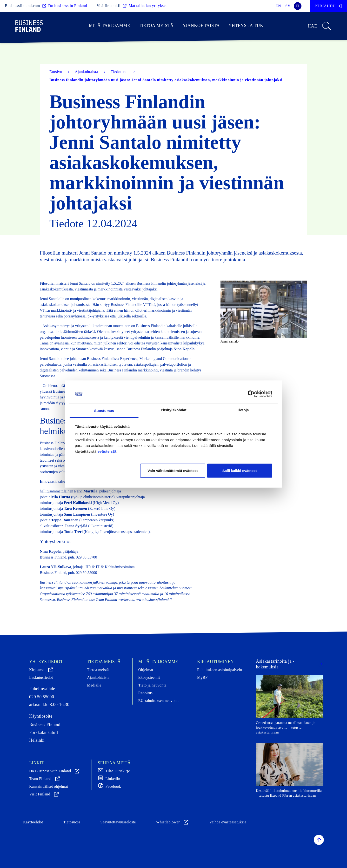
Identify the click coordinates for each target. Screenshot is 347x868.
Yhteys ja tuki (247, 26)
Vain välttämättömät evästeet (173, 470)
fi (298, 6)
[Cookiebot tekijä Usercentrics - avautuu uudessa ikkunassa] (251, 394)
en (278, 6)
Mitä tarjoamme (110, 26)
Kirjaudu (329, 6)
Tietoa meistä (156, 26)
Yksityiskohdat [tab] (173, 410)
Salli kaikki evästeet (240, 470)
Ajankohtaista (201, 26)
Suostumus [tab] (104, 411)
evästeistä (107, 451)
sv (288, 6)
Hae (320, 26)
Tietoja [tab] (243, 410)
